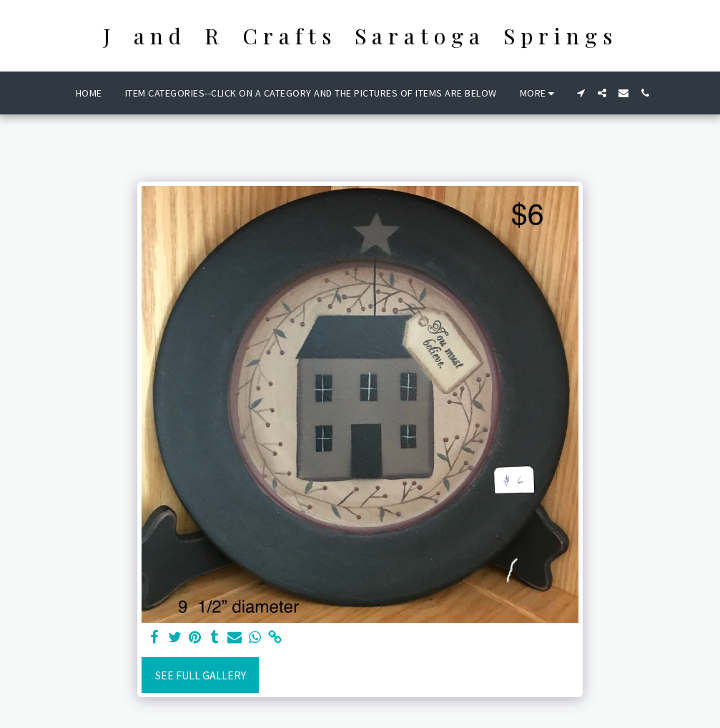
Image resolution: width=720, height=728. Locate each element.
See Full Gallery (201, 675)
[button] (581, 93)
